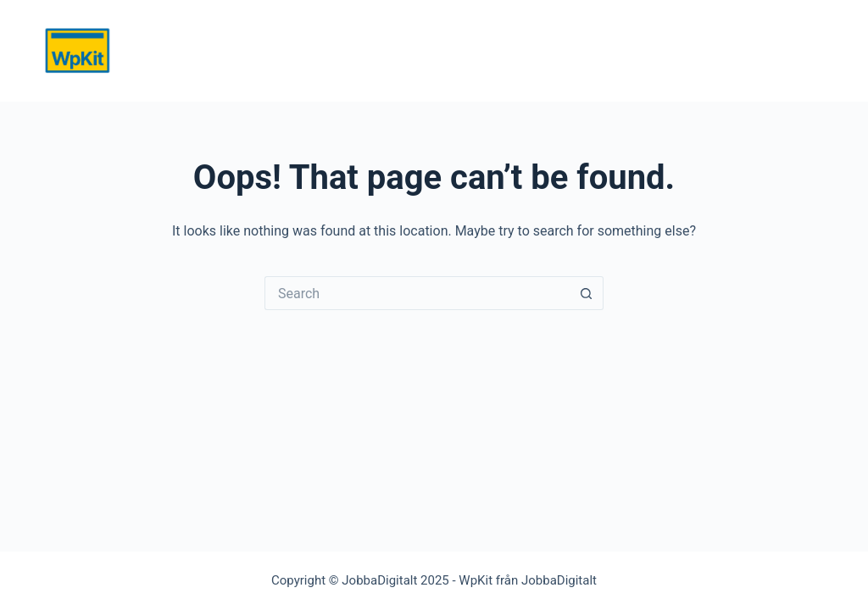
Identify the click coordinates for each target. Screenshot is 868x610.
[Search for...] (417, 293)
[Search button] (587, 293)
